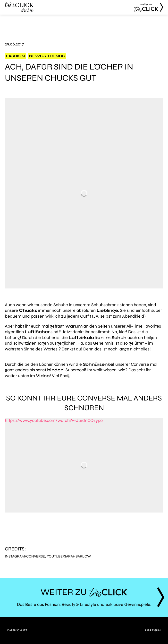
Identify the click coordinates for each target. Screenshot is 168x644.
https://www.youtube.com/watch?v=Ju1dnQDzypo (54, 420)
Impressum (153, 630)
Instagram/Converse (25, 556)
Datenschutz (17, 630)
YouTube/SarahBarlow (69, 556)
